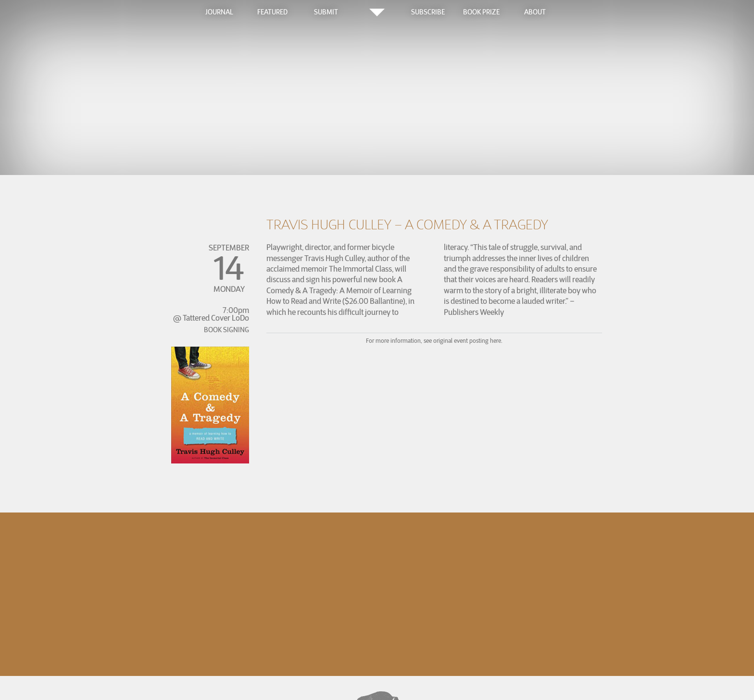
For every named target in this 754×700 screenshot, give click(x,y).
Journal (219, 12)
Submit (326, 12)
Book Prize (481, 12)
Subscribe (428, 12)
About (535, 12)
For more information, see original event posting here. (434, 341)
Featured (272, 12)
